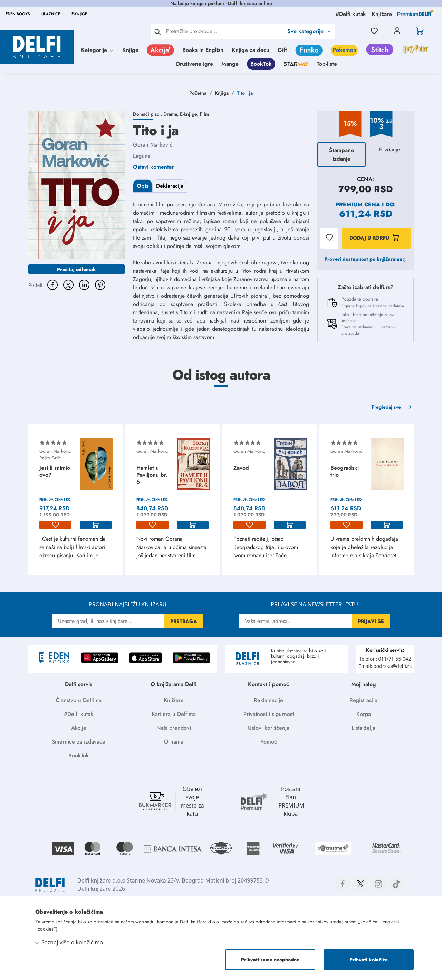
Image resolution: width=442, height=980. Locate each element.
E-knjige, (190, 114)
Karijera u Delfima (174, 714)
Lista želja (363, 728)
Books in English (203, 50)
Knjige (130, 50)
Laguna (142, 156)
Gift (282, 50)
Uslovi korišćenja (269, 728)
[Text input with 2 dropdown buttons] (225, 31)
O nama (174, 742)
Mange (230, 64)
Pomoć (269, 742)
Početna (198, 93)
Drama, (172, 114)
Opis (143, 186)
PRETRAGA (184, 621)
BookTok (261, 64)
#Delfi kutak (79, 714)
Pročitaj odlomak (76, 269)
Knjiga (222, 93)
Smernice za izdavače (79, 742)
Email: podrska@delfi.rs (385, 666)
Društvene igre (195, 64)
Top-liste (327, 64)
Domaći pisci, (148, 114)
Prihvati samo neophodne (270, 960)
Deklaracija (170, 186)
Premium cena (358, 204)
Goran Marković (153, 145)
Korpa (364, 714)
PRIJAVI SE (371, 621)
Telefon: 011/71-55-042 (385, 659)
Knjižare (174, 700)
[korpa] (96, 525)
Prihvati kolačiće (369, 960)
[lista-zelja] (55, 525)
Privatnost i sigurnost (269, 714)
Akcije (79, 728)
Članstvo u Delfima (79, 700)
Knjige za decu (251, 50)
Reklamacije (268, 700)
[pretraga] (158, 32)
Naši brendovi (174, 728)
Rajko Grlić (50, 458)
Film (204, 114)
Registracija (363, 700)
